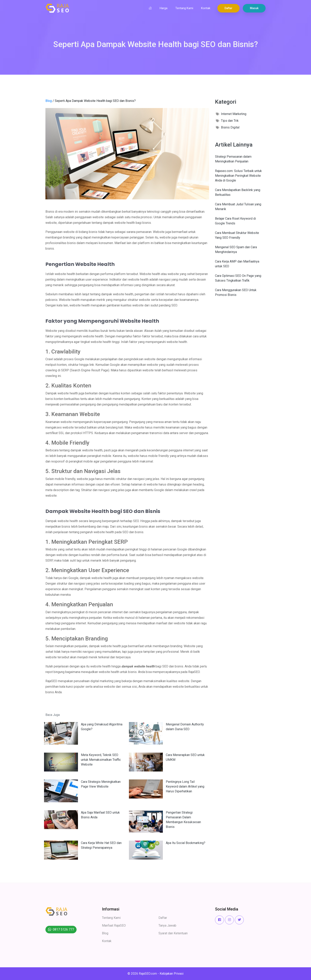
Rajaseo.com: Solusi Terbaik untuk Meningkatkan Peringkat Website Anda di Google (238, 176)
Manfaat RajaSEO (114, 925)
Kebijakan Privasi (172, 974)
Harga (164, 8)
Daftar (228, 8)
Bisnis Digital (230, 127)
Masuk (254, 8)
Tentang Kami (184, 8)
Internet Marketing (234, 114)
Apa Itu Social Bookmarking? (186, 843)
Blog (49, 101)
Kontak (206, 8)
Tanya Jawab (167, 925)
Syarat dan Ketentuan (173, 933)
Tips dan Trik (230, 121)
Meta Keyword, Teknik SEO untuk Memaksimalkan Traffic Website (101, 760)
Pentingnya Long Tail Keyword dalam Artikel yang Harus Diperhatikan (185, 786)
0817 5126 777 (63, 929)
